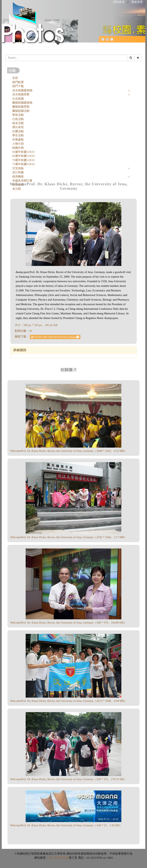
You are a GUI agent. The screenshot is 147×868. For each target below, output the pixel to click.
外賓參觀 (18, 140)
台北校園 (18, 99)
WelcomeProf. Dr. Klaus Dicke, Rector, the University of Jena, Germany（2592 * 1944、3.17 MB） (69, 537)
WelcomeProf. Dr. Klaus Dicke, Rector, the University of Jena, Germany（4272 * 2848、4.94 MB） (69, 701)
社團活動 (18, 131)
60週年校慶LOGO (23, 152)
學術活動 (18, 115)
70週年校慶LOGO (23, 160)
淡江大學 (54, 858)
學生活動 (18, 135)
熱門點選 (18, 82)
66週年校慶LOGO (23, 156)
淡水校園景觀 (21, 94)
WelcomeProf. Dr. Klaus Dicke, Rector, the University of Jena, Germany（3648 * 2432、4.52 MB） (69, 451)
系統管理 (137, 2)
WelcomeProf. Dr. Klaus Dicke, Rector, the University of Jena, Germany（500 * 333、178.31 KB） (68, 779)
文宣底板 (18, 168)
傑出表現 (18, 127)
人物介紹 (18, 144)
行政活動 (18, 119)
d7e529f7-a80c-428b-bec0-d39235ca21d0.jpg (55, 337)
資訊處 (64, 858)
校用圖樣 (18, 177)
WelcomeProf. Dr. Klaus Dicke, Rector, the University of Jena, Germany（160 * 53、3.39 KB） (66, 825)
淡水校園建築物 (22, 90)
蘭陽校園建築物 (22, 103)
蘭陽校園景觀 (21, 107)
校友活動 (18, 123)
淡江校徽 (18, 172)
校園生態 (18, 148)
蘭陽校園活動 (21, 111)
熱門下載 (18, 86)
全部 (15, 78)
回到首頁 (119, 2)
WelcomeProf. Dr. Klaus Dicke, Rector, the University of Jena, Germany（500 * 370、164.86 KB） (68, 623)
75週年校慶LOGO (23, 164)
